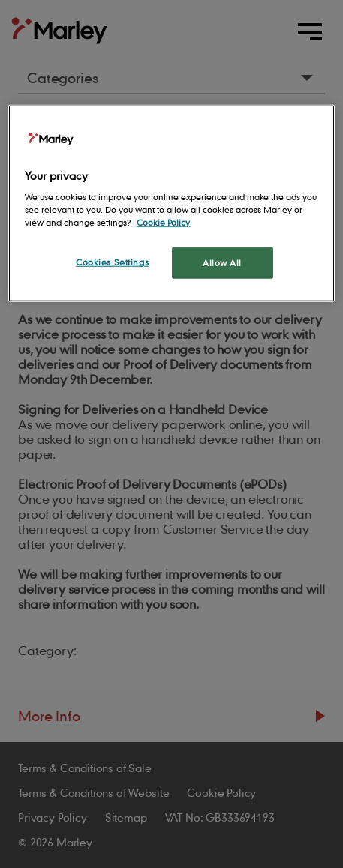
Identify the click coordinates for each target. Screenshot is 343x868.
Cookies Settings (112, 262)
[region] (171, 203)
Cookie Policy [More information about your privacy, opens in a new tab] (163, 222)
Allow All (222, 263)
